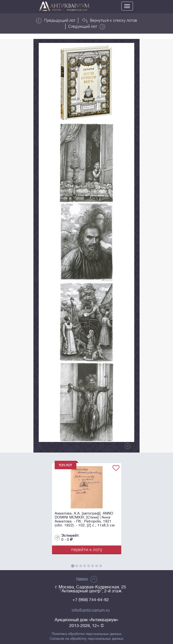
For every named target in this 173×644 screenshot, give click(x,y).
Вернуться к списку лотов (109, 20)
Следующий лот (87, 26)
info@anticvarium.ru (91, 610)
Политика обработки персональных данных (87, 634)
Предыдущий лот (56, 20)
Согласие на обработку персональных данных (87, 639)
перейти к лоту (87, 549)
